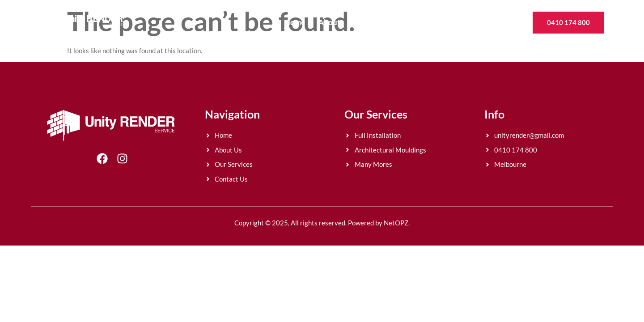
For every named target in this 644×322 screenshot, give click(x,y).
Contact (485, 22)
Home (295, 22)
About (329, 22)
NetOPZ (396, 223)
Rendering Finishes (386, 22)
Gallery (445, 22)
